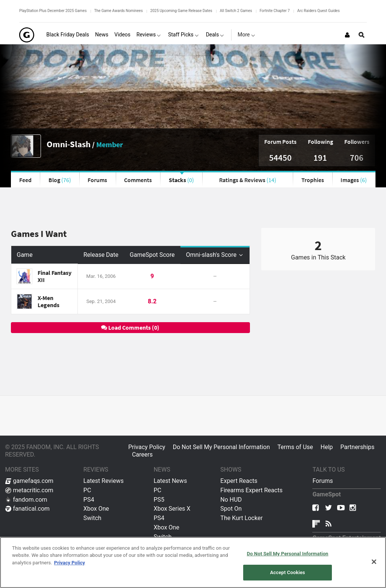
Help (327, 447)
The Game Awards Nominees (119, 11)
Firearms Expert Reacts (251, 490)
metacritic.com (29, 490)
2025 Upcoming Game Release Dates (181, 11)
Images (354, 180)
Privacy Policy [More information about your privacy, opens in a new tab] (70, 563)
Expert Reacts (239, 481)
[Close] (374, 562)
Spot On (231, 509)
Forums (97, 180)
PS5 (159, 500)
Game (25, 255)
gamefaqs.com (30, 481)
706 (357, 158)
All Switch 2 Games (236, 11)
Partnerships (358, 447)
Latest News (170, 481)
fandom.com (26, 500)
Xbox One (96, 509)
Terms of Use (295, 447)
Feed (25, 180)
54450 (280, 158)
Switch (92, 518)
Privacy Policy (147, 447)
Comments (138, 180)
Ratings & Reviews (248, 180)
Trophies (313, 180)
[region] (193, 562)
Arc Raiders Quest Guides (319, 11)
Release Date (101, 255)
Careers (142, 455)
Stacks (181, 180)
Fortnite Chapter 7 (275, 11)
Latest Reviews (104, 481)
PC (87, 490)
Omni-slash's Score (215, 255)
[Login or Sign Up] (347, 35)
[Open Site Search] (362, 35)
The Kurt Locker (241, 518)
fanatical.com (28, 509)
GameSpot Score (152, 255)
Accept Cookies (288, 572)
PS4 (89, 500)
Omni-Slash (69, 144)
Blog (60, 180)
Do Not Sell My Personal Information (221, 447)
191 (320, 158)
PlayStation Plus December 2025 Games (53, 11)
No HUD (231, 500)
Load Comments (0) (130, 327)
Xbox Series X (172, 509)
